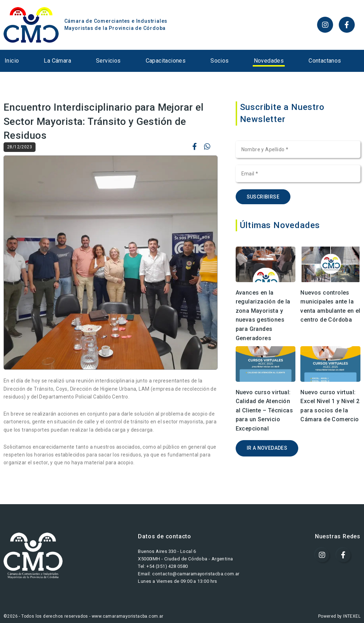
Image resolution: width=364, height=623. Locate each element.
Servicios (108, 61)
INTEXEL (352, 616)
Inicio (12, 61)
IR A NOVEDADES (267, 448)
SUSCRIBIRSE (263, 197)
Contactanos (325, 61)
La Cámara (57, 61)
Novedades (269, 61)
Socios (220, 61)
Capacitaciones (166, 61)
